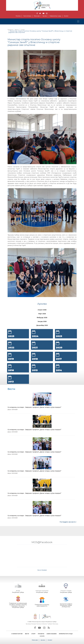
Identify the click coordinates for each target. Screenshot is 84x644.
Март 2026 (42, 314)
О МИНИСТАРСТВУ (17, 634)
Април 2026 (42, 310)
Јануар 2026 (42, 321)
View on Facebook (42, 570)
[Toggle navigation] (78, 21)
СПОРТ (33, 634)
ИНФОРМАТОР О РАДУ (66, 634)
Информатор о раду (55, 16)
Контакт (66, 16)
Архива (45, 16)
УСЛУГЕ (42, 636)
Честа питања (27, 16)
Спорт (23, 30)
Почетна (18, 16)
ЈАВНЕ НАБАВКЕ (52, 634)
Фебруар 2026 (42, 318)
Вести (17, 30)
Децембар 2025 (42, 325)
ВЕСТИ (27, 634)
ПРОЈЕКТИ (41, 634)
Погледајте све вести (68, 522)
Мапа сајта (37, 16)
